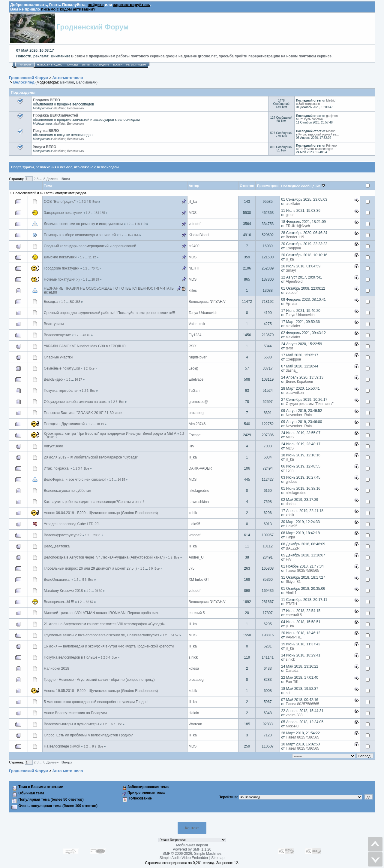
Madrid (331, 101)
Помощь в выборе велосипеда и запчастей (80, 235)
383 (78, 302)
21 (99, 535)
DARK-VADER (200, 468)
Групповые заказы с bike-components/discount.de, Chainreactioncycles (101, 635)
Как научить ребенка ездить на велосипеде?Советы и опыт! (94, 502)
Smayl (291, 270)
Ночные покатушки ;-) (62, 279)
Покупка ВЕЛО (46, 131)
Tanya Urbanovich (203, 313)
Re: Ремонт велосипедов (316, 149)
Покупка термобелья (61, 391)
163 (130, 235)
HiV (192, 446)
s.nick (193, 657)
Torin (289, 471)
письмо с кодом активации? (68, 9)
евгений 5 (197, 613)
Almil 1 (291, 593)
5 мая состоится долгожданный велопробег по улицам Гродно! (96, 702)
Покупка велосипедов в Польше (70, 657)
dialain (194, 713)
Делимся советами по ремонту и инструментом (83, 224)
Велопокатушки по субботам (68, 491)
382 (72, 302)
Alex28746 (197, 424)
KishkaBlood (199, 235)
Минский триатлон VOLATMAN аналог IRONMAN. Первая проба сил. (101, 613)
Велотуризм (54, 324)
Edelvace (196, 379)
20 (95, 535)
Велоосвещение (57, 335)
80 (49, 437)
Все (95, 202)
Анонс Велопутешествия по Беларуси (75, 713)
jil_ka (193, 202)
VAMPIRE (294, 637)
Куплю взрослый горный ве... (319, 134)
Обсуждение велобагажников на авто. (76, 402)
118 (137, 224)
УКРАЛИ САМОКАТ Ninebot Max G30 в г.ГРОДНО (85, 346)
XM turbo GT (199, 580)
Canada (292, 671)
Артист (291, 304)
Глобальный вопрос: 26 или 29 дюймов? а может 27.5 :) (90, 568)
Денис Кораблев (299, 382)
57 (92, 602)
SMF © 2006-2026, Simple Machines (192, 854)
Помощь (72, 65)
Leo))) (193, 368)
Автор (194, 186)
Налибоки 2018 (57, 669)
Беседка (51, 302)
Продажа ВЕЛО (47, 100)
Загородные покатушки (63, 213)
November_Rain (299, 415)
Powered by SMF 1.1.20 (192, 849)
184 (97, 213)
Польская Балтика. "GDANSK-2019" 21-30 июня (84, 413)
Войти (118, 65)
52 (177, 635)
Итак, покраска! (57, 468)
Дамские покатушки (60, 257)
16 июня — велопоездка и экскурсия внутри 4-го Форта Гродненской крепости (109, 646)
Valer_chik (197, 324)
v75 (192, 568)
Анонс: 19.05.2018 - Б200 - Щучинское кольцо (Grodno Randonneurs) (101, 691)
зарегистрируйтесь (132, 5)
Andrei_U (196, 557)
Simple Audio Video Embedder (184, 858)
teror (289, 348)
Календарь (101, 65)
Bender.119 (295, 237)
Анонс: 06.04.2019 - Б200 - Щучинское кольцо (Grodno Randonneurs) (101, 513)
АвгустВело (53, 446)
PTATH (291, 604)
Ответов (247, 186)
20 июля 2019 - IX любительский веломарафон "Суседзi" (91, 457)
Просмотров (268, 186)
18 (98, 424)
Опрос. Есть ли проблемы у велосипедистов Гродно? (88, 735)
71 (97, 268)
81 (53, 437)
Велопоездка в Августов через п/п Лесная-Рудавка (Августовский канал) (104, 557)
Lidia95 (195, 524)
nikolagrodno (199, 491)
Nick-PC (292, 726)
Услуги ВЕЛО (45, 147)
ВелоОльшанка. (57, 580)
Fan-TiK (292, 682)
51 (173, 635)
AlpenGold (294, 282)
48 (84, 335)
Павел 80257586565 (302, 571)
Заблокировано (309, 104)
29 (97, 280)
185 (102, 213)
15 (123, 480)
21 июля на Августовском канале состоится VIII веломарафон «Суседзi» (104, 624)
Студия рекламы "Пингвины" (309, 404)
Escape (195, 435)
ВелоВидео (53, 379)
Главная (25, 65)
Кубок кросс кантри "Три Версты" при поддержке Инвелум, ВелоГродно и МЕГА (110, 434)
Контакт (192, 828)
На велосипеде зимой (62, 746)
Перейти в (228, 797)
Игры (86, 65)
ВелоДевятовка (57, 546)
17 (81, 380)
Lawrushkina (199, 502)
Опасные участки (58, 357)
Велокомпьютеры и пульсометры (71, 724)
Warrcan (195, 724)
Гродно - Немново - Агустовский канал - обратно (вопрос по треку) (99, 680)
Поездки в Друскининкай (64, 424)
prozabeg (196, 413)
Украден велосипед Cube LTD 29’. (72, 524)
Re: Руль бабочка (311, 119)
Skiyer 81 (293, 582)
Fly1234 (195, 335)
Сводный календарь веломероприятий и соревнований (90, 246)
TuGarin (195, 391)
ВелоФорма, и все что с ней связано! (75, 480)
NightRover (198, 357)
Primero (331, 146)
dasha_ (291, 370)
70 (93, 268)
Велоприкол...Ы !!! (59, 602)
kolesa (194, 669)
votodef (195, 224)
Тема (48, 186)
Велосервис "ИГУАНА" (207, 302)
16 (76, 380)
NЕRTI (194, 268)
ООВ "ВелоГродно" (60, 202)
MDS (193, 213)
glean (290, 215)
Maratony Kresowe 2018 (63, 591)
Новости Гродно (49, 65)
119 (143, 224)
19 (102, 424)
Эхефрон (293, 248)
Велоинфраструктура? (63, 535)
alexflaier (67, 82)
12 (94, 257)
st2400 (194, 246)
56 (87, 602)
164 (136, 235)
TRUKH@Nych (298, 226)
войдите (96, 5)
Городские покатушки (62, 268)
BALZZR (292, 548)
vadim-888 (294, 715)
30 (100, 591)
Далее (53, 179)
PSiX (193, 346)
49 (88, 335)
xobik (193, 513)
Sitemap (218, 858)
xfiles (193, 291)
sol (288, 693)
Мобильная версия (192, 845)
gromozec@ (198, 402)
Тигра (290, 537)
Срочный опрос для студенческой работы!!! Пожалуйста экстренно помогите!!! (109, 313)
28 (93, 280)
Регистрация (136, 65)
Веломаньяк (86, 82)
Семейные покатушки (62, 368)
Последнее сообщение (303, 186)
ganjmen (332, 116)
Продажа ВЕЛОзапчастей (55, 115)
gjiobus (291, 482)
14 (119, 480)
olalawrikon (295, 393)
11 (90, 257)
